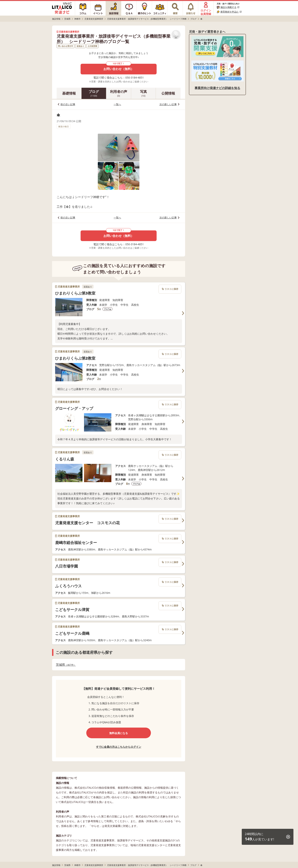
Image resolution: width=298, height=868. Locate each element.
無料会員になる (119, 733)
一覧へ (117, 104)
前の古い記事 (68, 104)
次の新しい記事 (168, 104)
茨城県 (66, 665)
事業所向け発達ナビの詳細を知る (217, 88)
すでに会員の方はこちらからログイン (119, 747)
